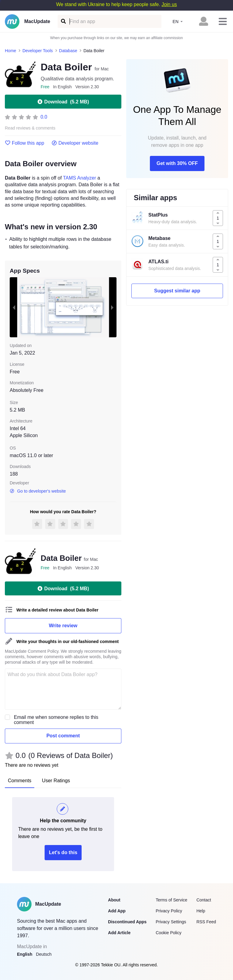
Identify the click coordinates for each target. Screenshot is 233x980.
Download (63, 102)
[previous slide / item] (14, 307)
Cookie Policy (169, 933)
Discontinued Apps (127, 922)
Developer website (75, 143)
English (25, 954)
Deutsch (44, 954)
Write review (63, 626)
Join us (169, 4)
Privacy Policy (169, 911)
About (114, 900)
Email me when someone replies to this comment (56, 720)
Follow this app (25, 143)
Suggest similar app (177, 291)
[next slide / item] (112, 307)
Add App (117, 911)
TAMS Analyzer (80, 178)
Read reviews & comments (30, 128)
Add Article (119, 933)
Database (68, 51)
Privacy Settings (171, 922)
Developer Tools (38, 51)
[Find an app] (63, 21)
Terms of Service (171, 900)
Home (10, 51)
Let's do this (63, 852)
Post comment (63, 736)
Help (201, 911)
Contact (204, 900)
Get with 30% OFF (177, 163)
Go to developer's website (38, 491)
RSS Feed (206, 922)
